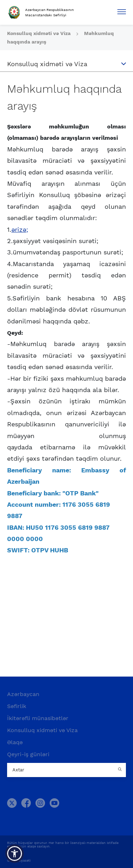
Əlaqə (15, 742)
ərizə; (20, 229)
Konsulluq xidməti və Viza (40, 33)
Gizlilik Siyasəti (19, 861)
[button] (15, 853)
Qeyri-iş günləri (28, 754)
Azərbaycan (23, 694)
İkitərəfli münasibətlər (38, 718)
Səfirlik (17, 706)
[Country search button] (121, 770)
